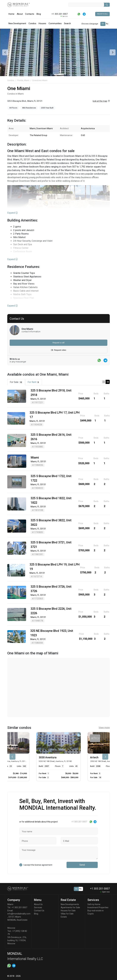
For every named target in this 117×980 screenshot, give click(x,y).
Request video (59, 350)
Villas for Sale (67, 914)
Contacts (30, 14)
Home (11, 14)
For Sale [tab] (16, 382)
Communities (55, 23)
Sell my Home (94, 904)
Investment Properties (98, 907)
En (103, 24)
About (20, 14)
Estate (64, 917)
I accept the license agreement (38, 865)
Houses (42, 23)
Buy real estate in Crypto (96, 912)
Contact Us (39, 911)
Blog (39, 14)
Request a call (102, 14)
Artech (94, 757)
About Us (38, 904)
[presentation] (5, 52)
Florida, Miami (23, 80)
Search (67, 23)
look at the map (100, 101)
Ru (107, 24)
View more (104, 728)
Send (82, 865)
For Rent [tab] (34, 382)
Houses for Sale (68, 911)
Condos (32, 23)
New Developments (70, 904)
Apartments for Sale (70, 907)
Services (38, 907)
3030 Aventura (48, 757)
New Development (17, 23)
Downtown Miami (40, 80)
